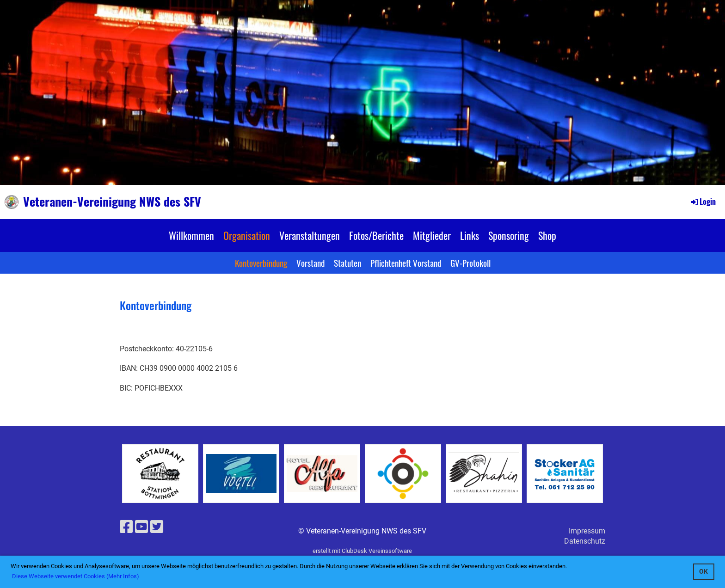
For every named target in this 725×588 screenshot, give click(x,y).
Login (703, 202)
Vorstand (310, 263)
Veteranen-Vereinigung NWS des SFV (112, 202)
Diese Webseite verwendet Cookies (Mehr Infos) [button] (76, 576)
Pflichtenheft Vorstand (406, 263)
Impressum (587, 531)
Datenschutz (585, 541)
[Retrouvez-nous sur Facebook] (126, 527)
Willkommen (191, 235)
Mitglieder (432, 235)
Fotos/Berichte (376, 235)
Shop (547, 235)
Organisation (247, 235)
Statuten (347, 263)
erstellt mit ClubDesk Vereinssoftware (362, 551)
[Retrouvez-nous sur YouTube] (141, 527)
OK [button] (703, 572)
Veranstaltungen (310, 235)
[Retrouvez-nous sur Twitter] (157, 527)
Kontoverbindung (261, 263)
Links (470, 235)
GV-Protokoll (470, 263)
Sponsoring (509, 235)
